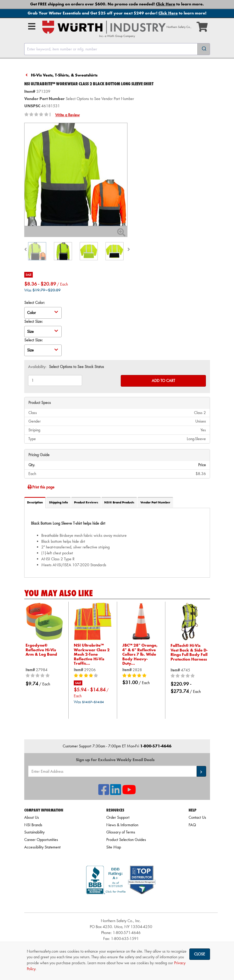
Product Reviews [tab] (86, 502)
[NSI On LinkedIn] (116, 793)
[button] (201, 771)
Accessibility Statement (42, 847)
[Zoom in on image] (76, 174)
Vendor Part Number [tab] (155, 502)
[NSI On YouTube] (129, 793)
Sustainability (34, 832)
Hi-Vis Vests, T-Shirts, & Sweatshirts (64, 75)
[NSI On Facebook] (104, 793)
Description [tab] (35, 502)
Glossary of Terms (121, 832)
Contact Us (197, 817)
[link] (121, 903)
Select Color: (35, 303)
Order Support (118, 817)
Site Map (114, 847)
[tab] (117, 543)
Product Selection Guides (126, 840)
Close (200, 954)
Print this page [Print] (41, 487)
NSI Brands (33, 825)
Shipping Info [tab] (58, 502)
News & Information (122, 825)
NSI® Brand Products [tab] (119, 502)
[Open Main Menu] (32, 26)
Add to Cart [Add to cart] (163, 381)
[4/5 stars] (93, 676)
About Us (32, 817)
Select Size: (34, 321)
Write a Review (67, 115)
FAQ (192, 825)
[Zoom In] (121, 234)
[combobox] (117, 49)
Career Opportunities (41, 840)
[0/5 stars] (45, 676)
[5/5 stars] (141, 676)
